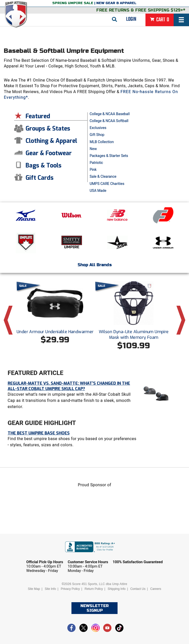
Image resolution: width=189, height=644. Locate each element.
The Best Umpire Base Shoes (39, 433)
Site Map (34, 589)
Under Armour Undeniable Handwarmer (55, 332)
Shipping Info (117, 589)
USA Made (98, 191)
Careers (156, 589)
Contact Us (138, 589)
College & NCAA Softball (109, 121)
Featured (38, 116)
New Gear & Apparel (116, 3)
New (93, 149)
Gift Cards (40, 178)
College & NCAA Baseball (110, 114)
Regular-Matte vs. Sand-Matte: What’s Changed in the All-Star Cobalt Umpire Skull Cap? (69, 386)
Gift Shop (97, 135)
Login (131, 19)
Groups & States (48, 129)
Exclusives (98, 128)
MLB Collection (102, 142)
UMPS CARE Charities (107, 184)
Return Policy (94, 589)
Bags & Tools (44, 166)
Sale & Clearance (103, 176)
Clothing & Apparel (51, 141)
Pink (93, 170)
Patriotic (96, 163)
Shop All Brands (95, 265)
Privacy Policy (70, 589)
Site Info (50, 589)
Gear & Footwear (49, 153)
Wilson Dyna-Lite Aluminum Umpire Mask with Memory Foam (134, 335)
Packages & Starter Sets (109, 156)
